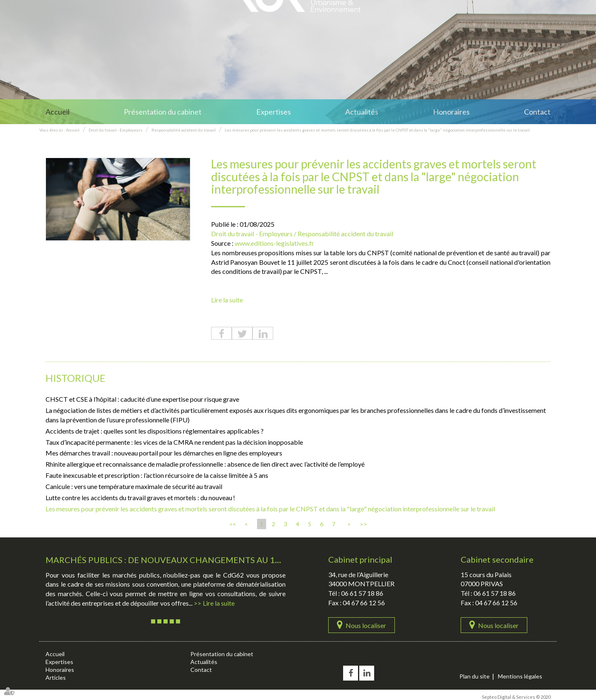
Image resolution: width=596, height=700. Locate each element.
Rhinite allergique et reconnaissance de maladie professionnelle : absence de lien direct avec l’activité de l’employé (205, 464)
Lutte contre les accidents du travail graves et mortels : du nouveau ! (140, 497)
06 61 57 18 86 (362, 593)
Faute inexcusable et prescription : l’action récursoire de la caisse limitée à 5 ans (157, 475)
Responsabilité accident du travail (184, 130)
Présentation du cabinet (163, 112)
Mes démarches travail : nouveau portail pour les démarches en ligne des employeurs (164, 453)
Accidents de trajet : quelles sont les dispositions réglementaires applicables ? (155, 431)
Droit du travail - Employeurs (115, 130)
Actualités (362, 112)
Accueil (58, 112)
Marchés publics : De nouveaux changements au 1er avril (178, 560)
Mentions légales (520, 676)
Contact (537, 112)
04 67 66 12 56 (364, 603)
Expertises (274, 112)
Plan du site (475, 676)
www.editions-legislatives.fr (274, 243)
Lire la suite (227, 300)
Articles (56, 677)
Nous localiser (366, 625)
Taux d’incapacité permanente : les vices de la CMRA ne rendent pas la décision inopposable (174, 442)
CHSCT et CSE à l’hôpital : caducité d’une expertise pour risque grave (142, 399)
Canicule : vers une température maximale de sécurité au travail (134, 486)
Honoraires (451, 112)
